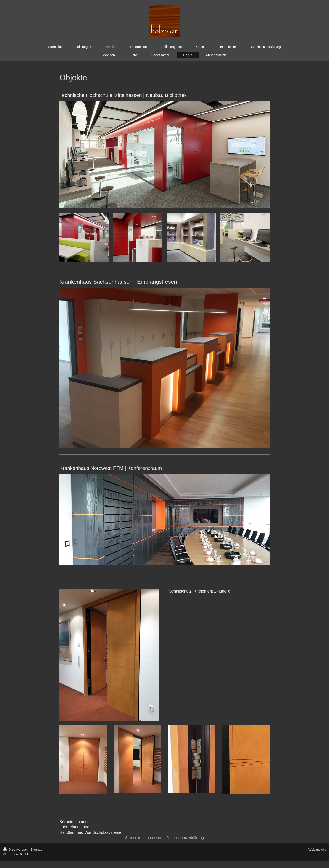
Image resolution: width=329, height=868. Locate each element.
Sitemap (36, 850)
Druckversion (16, 850)
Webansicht (317, 850)
